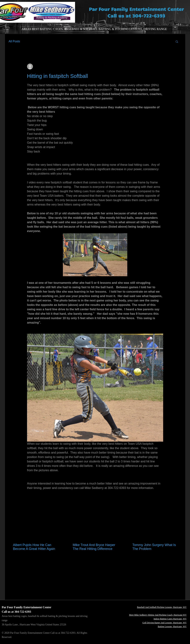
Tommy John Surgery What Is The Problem (154, 547)
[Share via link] (56, 500)
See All (177, 532)
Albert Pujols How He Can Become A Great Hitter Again (34, 547)
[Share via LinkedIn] (47, 500)
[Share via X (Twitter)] (38, 500)
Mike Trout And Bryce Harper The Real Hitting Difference (94, 547)
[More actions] (161, 66)
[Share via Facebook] (29, 500)
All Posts (14, 41)
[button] (177, 41)
